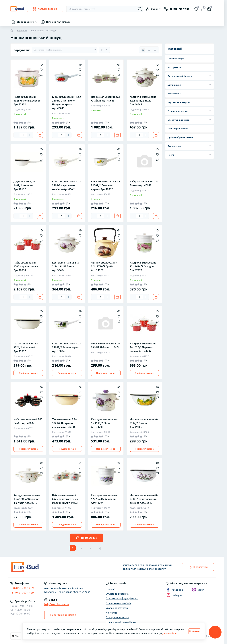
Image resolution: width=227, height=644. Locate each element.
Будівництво (174, 146)
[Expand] (210, 58)
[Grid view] (143, 50)
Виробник (22, 31)
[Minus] (17, 135)
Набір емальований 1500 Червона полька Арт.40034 (26, 266)
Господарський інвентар (180, 76)
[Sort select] (65, 50)
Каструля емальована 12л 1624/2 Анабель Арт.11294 (104, 499)
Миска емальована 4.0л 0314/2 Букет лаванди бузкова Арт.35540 (144, 499)
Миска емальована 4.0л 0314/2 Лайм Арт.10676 (105, 345)
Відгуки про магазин (59, 22)
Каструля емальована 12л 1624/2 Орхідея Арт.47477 (143, 266)
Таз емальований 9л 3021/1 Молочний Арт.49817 (26, 347)
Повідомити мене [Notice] (28, 373)
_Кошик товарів (176, 59)
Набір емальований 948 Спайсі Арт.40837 (28, 421)
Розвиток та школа (177, 111)
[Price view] (155, 50)
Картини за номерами (179, 102)
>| (100, 548)
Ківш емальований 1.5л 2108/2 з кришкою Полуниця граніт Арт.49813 (67, 103)
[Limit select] (104, 50)
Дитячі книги (26, 22)
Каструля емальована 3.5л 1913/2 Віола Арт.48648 (143, 101)
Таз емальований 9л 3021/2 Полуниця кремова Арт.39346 (64, 423)
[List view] (149, 50)
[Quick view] (41, 64)
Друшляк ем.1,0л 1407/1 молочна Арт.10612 (24, 185)
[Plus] (30, 135)
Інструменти (174, 67)
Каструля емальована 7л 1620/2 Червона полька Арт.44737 (143, 347)
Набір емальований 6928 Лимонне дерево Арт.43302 (27, 101)
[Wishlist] (41, 69)
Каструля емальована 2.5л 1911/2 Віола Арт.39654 (65, 266)
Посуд (171, 155)
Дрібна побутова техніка (180, 137)
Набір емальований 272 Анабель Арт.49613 (105, 99)
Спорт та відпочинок (179, 120)
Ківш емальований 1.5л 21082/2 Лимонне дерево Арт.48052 (105, 185)
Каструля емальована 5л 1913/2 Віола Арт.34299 (104, 423)
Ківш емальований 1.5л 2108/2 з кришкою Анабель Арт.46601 (67, 185)
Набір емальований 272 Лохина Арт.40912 (144, 183)
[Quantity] (23, 135)
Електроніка (174, 94)
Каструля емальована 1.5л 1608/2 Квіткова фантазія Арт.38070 (27, 499)
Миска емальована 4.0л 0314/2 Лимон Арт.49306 (144, 423)
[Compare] (41, 75)
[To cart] (40, 135)
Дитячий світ (174, 85)
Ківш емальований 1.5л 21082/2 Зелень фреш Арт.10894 (67, 347)
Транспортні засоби (178, 129)
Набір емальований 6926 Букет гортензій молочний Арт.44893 (65, 499)
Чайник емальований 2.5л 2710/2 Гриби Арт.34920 (104, 266)
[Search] (140, 9)
